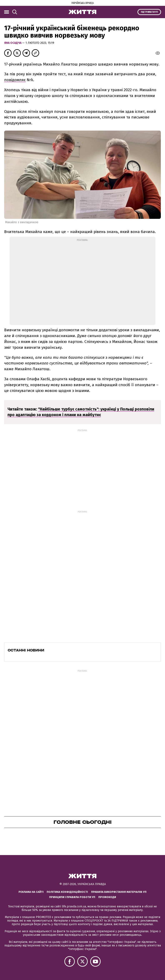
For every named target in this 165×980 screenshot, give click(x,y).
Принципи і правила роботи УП (72, 897)
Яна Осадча (13, 43)
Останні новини (26, 650)
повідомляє (15, 80)
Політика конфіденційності (67, 892)
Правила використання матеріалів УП (119, 892)
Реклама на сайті (31, 892)
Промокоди (107, 897)
